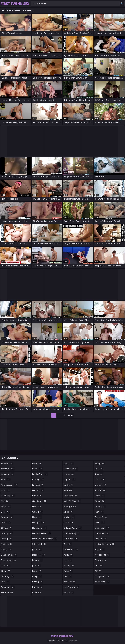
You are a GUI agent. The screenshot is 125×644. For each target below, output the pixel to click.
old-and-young (73, 528)
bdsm (6, 506)
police (68, 571)
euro (6, 582)
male (68, 490)
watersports (102, 555)
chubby (7, 533)
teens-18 (101, 517)
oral (68, 544)
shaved (100, 480)
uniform (101, 539)
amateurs (7, 474)
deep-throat (9, 555)
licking (69, 474)
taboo (100, 496)
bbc (5, 501)
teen (99, 512)
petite (68, 555)
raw (68, 576)
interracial (39, 544)
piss (68, 560)
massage (70, 506)
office (68, 523)
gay (37, 506)
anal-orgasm (9, 485)
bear (6, 512)
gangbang (39, 501)
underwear (102, 533)
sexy (99, 474)
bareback (8, 496)
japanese (39, 555)
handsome (40, 528)
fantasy (38, 480)
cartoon (7, 517)
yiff (98, 571)
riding (100, 463)
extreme (7, 593)
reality (69, 593)
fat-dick (38, 485)
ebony (6, 571)
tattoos (100, 506)
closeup (7, 539)
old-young (71, 539)
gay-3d (38, 512)
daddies (7, 544)
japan (37, 549)
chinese (7, 528)
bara (5, 490)
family (38, 469)
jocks (37, 571)
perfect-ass (71, 549)
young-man (102, 576)
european (8, 587)
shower (100, 490)
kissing (38, 582)
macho (68, 485)
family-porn (40, 474)
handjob (39, 523)
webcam (101, 560)
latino (69, 463)
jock (36, 566)
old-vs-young (72, 533)
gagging (38, 490)
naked (68, 512)
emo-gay (8, 576)
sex (99, 469)
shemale (101, 485)
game (37, 496)
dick (6, 566)
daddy (6, 549)
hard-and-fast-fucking (45, 539)
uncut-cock (102, 528)
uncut (100, 523)
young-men (102, 582)
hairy (37, 517)
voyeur (100, 549)
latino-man (71, 469)
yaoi (99, 566)
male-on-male (72, 501)
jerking (38, 560)
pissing (69, 566)
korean (38, 587)
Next (71, 415)
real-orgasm (71, 587)
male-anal (70, 496)
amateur (8, 469)
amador (7, 463)
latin (37, 593)
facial (37, 463)
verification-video (105, 544)
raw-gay (70, 582)
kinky (37, 576)
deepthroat (9, 560)
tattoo (100, 501)
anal (6, 480)
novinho (69, 517)
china (6, 523)
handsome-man (42, 533)
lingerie (70, 480)
